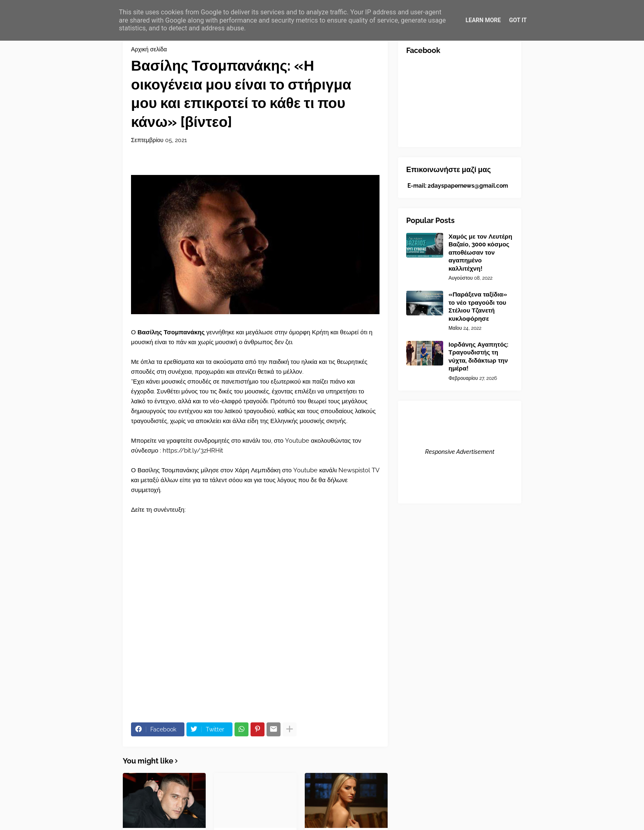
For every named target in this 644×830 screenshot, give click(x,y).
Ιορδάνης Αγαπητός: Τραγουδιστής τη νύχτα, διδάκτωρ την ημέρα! (478, 357)
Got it (518, 20)
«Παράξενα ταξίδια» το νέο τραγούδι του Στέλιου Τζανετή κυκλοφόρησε (478, 307)
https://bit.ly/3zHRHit (193, 451)
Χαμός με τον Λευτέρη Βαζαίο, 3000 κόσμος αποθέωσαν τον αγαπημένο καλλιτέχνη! (480, 253)
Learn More (483, 20)
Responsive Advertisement (460, 452)
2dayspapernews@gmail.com (468, 186)
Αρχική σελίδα (149, 49)
